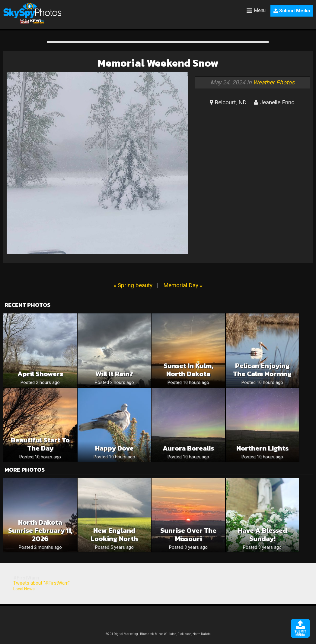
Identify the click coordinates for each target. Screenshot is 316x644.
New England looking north (114, 535)
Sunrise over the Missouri (188, 535)
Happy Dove (114, 448)
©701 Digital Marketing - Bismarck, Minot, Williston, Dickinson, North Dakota (158, 634)
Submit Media (292, 11)
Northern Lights (262, 448)
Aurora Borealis (188, 448)
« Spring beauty (133, 285)
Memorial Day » (183, 285)
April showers (40, 374)
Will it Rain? (114, 374)
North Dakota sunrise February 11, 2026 (40, 531)
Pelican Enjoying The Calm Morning (262, 370)
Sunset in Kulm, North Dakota (188, 370)
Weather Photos (274, 82)
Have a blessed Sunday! (262, 535)
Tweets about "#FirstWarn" (41, 583)
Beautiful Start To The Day (40, 444)
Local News (24, 589)
